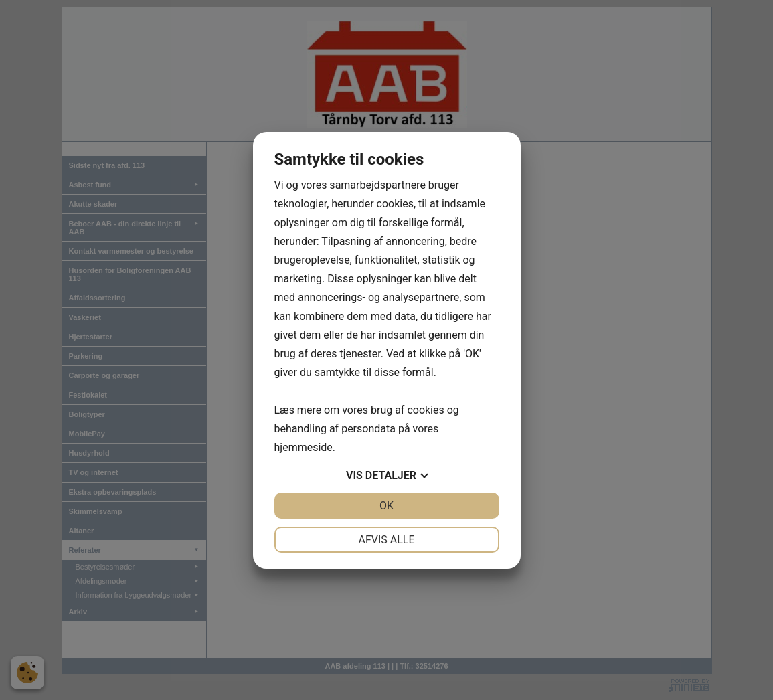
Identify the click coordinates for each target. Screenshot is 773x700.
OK (386, 506)
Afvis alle (386, 540)
